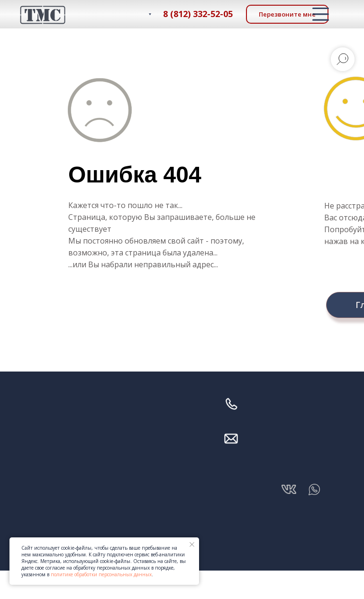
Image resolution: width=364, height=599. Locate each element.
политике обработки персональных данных (101, 574)
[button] (287, 14)
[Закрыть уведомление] (192, 545)
